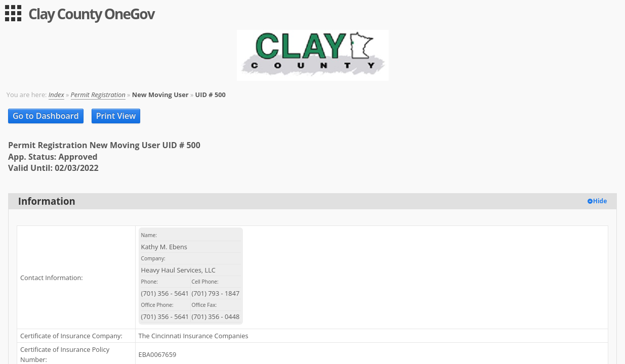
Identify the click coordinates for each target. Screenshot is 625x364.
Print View (116, 116)
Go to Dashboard (46, 116)
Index (56, 95)
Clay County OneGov (91, 14)
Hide (600, 201)
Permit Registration (98, 95)
